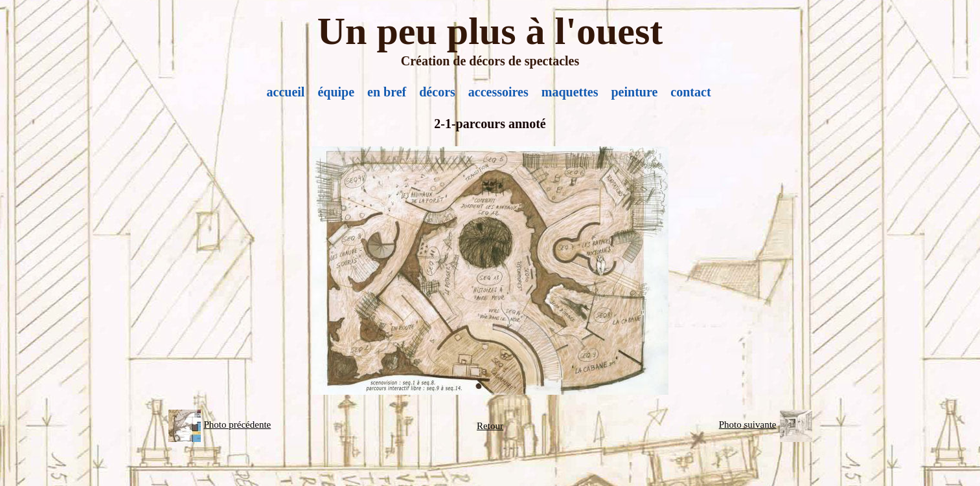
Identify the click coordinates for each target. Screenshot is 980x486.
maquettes (570, 92)
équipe (336, 92)
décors (437, 92)
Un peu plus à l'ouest (490, 31)
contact (690, 92)
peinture (635, 92)
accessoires (498, 92)
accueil (286, 92)
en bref (387, 92)
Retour (490, 426)
